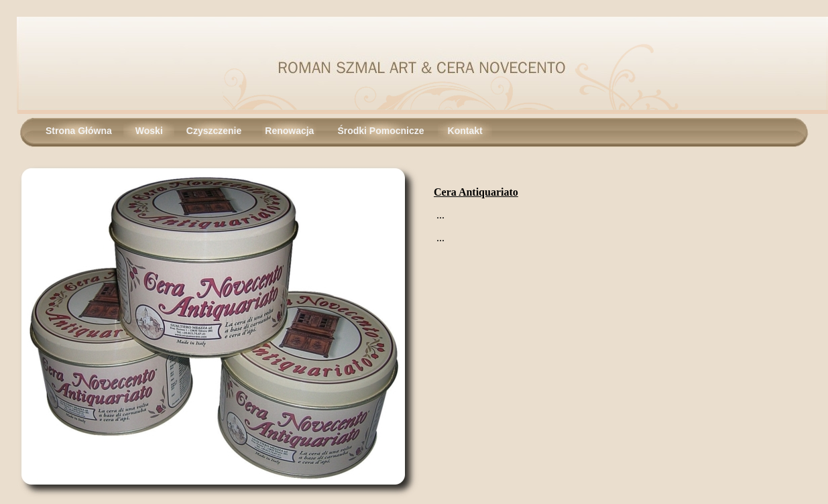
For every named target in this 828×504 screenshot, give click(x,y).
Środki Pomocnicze (380, 131)
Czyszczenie (214, 131)
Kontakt (465, 131)
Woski (149, 131)
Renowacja (289, 131)
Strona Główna (79, 131)
